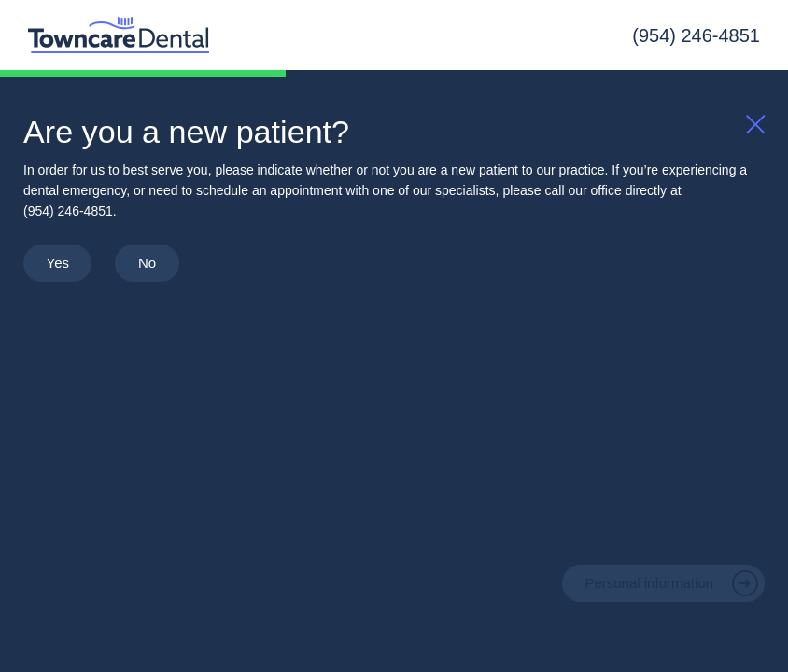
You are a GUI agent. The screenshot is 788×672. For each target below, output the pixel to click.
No (147, 263)
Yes (58, 263)
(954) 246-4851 (696, 35)
